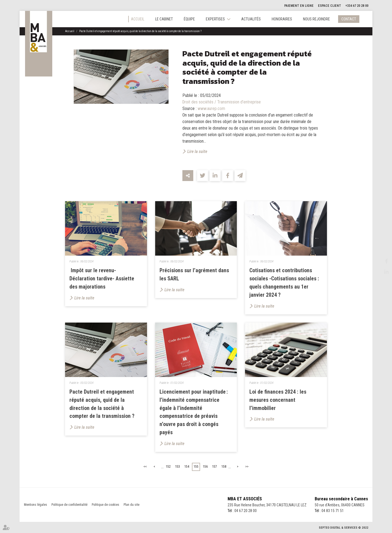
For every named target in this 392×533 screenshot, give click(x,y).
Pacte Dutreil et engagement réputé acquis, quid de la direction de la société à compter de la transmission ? (140, 31)
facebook (381, 261)
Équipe (189, 19)
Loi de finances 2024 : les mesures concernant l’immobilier (278, 400)
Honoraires (282, 19)
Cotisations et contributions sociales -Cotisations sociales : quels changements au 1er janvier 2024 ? (284, 283)
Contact (349, 19)
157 (215, 467)
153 (177, 467)
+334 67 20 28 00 (357, 6)
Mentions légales (36, 505)
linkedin (381, 272)
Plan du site (131, 505)
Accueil (138, 19)
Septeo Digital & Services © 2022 (344, 528)
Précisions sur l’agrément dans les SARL (195, 275)
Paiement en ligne (299, 6)
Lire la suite (197, 151)
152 (168, 467)
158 (224, 467)
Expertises (215, 19)
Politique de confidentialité (69, 505)
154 (187, 467)
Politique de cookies (105, 505)
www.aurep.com (211, 108)
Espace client (330, 6)
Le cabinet (164, 19)
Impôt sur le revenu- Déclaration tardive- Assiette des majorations (102, 279)
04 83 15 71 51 (333, 511)
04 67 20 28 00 (245, 511)
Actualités (251, 19)
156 (205, 467)
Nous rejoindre (316, 19)
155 (196, 467)
